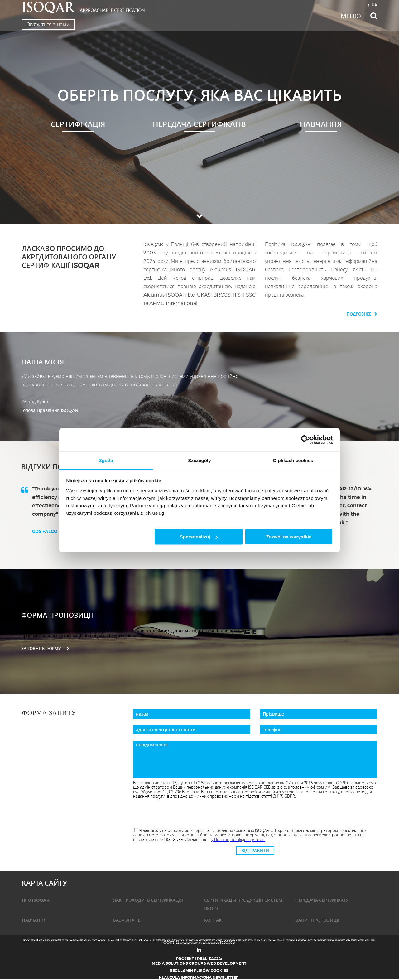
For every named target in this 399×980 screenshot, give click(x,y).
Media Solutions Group (177, 963)
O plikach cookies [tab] (293, 460)
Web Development (226, 963)
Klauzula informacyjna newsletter (199, 978)
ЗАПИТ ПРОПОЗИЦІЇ (317, 920)
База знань (127, 920)
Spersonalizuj (199, 537)
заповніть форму (45, 649)
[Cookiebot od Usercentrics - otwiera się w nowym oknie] (306, 440)
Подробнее (362, 314)
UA (374, 5)
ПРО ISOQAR (36, 900)
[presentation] (255, 813)
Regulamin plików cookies (199, 971)
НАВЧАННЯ (34, 920)
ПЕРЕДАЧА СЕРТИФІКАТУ (322, 900)
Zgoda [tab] (106, 460)
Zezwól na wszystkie (289, 537)
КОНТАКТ (214, 920)
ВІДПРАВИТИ (255, 851)
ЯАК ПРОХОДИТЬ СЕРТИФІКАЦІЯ (148, 900)
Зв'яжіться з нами (48, 24)
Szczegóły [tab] (199, 460)
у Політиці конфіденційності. (238, 839)
